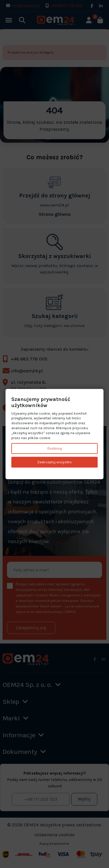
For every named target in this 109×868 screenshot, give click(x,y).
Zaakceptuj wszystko (54, 462)
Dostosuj (55, 448)
